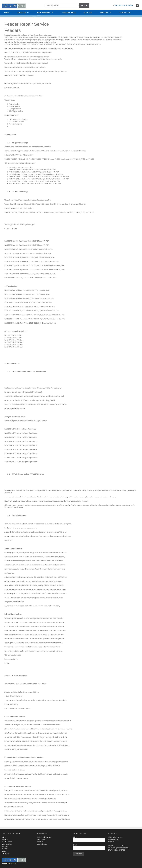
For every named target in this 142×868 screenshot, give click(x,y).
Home (7, 13)
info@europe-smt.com (121, 848)
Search (84, 6)
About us (23, 13)
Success (5, 849)
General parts (42, 844)
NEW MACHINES (45, 13)
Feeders (40, 842)
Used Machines (7, 844)
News (4, 851)
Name (89, 839)
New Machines (7, 842)
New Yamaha (42, 840)
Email (89, 846)
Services (106, 13)
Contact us (125, 13)
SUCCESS (88, 13)
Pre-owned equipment (45, 837)
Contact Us (5, 853)
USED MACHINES (69, 13)
